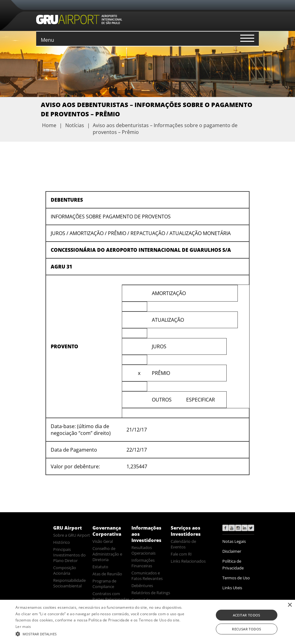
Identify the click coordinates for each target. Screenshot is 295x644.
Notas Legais (234, 541)
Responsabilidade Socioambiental (69, 583)
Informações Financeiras (143, 563)
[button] (101, 633)
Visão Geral (103, 541)
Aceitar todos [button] (247, 615)
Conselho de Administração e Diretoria (107, 554)
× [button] (290, 605)
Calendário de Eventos (183, 544)
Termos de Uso (236, 578)
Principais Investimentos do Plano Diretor (69, 555)
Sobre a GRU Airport (72, 535)
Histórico (62, 542)
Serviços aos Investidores (186, 531)
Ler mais (23, 627)
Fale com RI (181, 554)
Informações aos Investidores (146, 534)
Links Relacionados (188, 561)
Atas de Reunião (107, 574)
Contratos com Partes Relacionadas (111, 596)
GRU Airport (68, 528)
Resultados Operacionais (143, 550)
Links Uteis (232, 588)
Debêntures (142, 586)
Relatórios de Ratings (151, 593)
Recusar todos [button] (246, 629)
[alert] (147, 622)
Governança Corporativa (107, 531)
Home (49, 125)
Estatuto (100, 567)
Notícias (75, 125)
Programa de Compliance (104, 584)
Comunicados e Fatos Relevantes (147, 576)
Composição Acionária (65, 570)
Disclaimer (232, 551)
